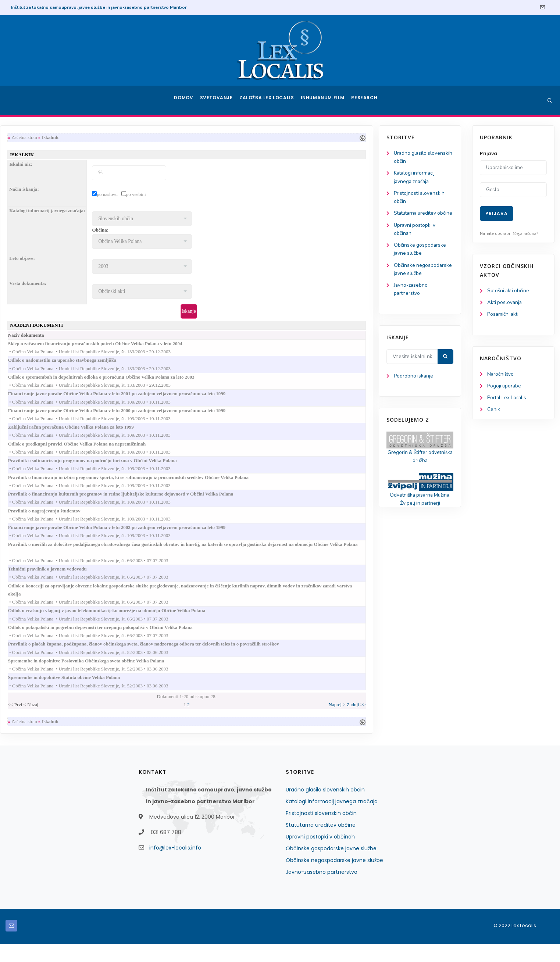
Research (365, 100)
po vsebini (231, 195)
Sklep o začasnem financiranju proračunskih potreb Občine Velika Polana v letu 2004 (198, 346)
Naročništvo (501, 375)
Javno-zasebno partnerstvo (322, 890)
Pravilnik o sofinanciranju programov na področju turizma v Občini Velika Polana (195, 468)
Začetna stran (120, 138)
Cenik (494, 412)
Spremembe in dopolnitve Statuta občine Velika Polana (167, 694)
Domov (184, 100)
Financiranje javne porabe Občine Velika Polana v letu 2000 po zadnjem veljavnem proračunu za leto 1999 (219, 416)
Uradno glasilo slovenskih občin (325, 808)
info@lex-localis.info (175, 866)
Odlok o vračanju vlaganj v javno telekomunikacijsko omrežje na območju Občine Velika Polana (209, 624)
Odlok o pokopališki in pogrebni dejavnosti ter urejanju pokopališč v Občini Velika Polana (203, 642)
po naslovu (203, 195)
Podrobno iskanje (41, 390)
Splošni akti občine (509, 291)
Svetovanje (219, 100)
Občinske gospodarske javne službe (331, 866)
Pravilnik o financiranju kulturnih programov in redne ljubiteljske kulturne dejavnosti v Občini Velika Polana (223, 503)
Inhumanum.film (324, 100)
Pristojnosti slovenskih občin (321, 831)
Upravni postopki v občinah (320, 855)
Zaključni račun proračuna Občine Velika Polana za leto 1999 (173, 433)
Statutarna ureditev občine (321, 843)
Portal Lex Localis (508, 400)
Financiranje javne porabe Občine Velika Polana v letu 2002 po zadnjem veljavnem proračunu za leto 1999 (219, 538)
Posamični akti (504, 315)
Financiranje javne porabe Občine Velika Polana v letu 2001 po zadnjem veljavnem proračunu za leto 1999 (219, 398)
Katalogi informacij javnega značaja (332, 819)
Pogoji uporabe (505, 388)
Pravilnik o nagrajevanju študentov (147, 520)
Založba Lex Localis (269, 100)
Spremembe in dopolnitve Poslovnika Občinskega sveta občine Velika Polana (188, 677)
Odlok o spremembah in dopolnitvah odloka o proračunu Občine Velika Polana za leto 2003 (204, 381)
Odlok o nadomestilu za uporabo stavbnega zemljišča (165, 363)
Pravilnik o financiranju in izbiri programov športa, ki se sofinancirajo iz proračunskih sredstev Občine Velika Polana (231, 485)
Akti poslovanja (505, 303)
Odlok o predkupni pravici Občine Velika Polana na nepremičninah (179, 450)
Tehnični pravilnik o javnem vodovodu (150, 581)
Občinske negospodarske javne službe (334, 878)
